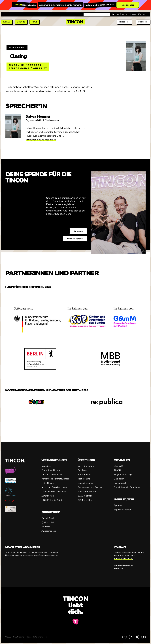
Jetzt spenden (128, 5)
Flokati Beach (48, 518)
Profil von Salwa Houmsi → (41, 140)
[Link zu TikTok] (131, 637)
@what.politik (48, 522)
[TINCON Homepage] (76, 22)
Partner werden (75, 239)
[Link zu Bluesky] (137, 637)
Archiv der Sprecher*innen (54, 487)
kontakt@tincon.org (124, 558)
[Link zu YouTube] (144, 637)
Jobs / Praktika (84, 475)
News (34, 22)
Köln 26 (7, 22)
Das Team (82, 470)
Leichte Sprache (120, 14)
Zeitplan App (48, 496)
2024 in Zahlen (85, 500)
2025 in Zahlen (85, 496)
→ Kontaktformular (123, 566)
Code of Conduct (86, 483)
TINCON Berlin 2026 (52, 500)
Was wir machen (86, 466)
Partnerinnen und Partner (90, 487)
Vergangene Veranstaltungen (55, 479)
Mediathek (46, 527)
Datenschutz (32, 637)
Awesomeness (49, 531)
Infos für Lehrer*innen (52, 475)
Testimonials (84, 479)
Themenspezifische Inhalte (54, 492)
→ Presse (118, 569)
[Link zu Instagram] (124, 637)
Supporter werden (123, 510)
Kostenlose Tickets (51, 470)
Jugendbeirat (120, 483)
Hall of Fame (48, 483)
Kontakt (142, 14)
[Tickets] (124, 22)
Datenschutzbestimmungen (49, 555)
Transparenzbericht (87, 492)
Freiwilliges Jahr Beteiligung (127, 487)
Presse (133, 14)
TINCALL (118, 470)
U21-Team (119, 479)
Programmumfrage (123, 475)
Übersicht (46, 466)
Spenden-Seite (63, 214)
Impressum (42, 637)
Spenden (78, 231)
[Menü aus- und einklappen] (143, 22)
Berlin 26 (21, 22)
